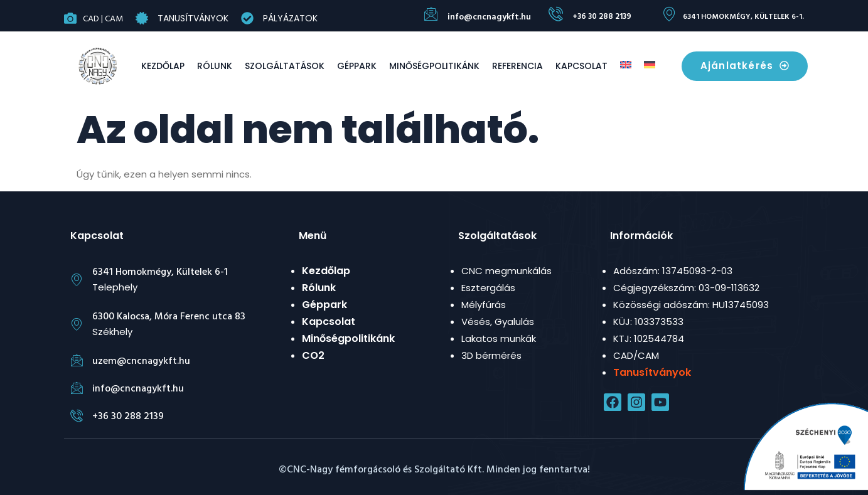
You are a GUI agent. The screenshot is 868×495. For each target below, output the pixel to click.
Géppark (357, 66)
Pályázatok (290, 18)
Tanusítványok (193, 18)
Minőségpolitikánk (434, 66)
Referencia (517, 66)
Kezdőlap (163, 66)
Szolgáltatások (285, 66)
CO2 (313, 355)
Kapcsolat (581, 66)
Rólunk (215, 66)
